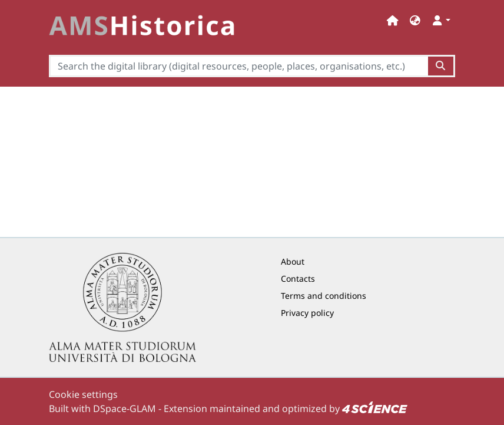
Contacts (298, 279)
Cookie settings (83, 394)
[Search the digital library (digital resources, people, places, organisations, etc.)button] (441, 66)
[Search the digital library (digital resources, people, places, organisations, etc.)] (238, 66)
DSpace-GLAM (125, 408)
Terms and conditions (324, 296)
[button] (415, 20)
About (293, 261)
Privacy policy (307, 313)
